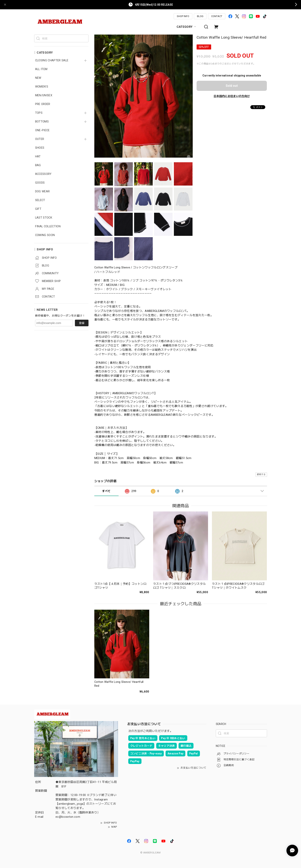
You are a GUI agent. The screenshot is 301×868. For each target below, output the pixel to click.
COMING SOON (45, 235)
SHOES (40, 148)
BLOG (200, 16)
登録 (82, 323)
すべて (106, 491)
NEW (38, 78)
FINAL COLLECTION (48, 226)
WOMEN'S (42, 87)
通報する (261, 474)
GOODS (40, 183)
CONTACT (217, 16)
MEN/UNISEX (44, 95)
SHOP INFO (183, 16)
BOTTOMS (42, 122)
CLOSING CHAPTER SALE (52, 60)
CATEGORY (187, 27)
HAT (38, 157)
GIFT (38, 209)
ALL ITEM (41, 69)
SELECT (40, 200)
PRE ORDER (43, 104)
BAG (38, 165)
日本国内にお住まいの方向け (232, 96)
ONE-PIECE (42, 130)
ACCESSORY (43, 174)
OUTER (40, 139)
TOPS (39, 113)
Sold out (232, 86)
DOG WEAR (43, 191)
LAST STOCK (44, 218)
